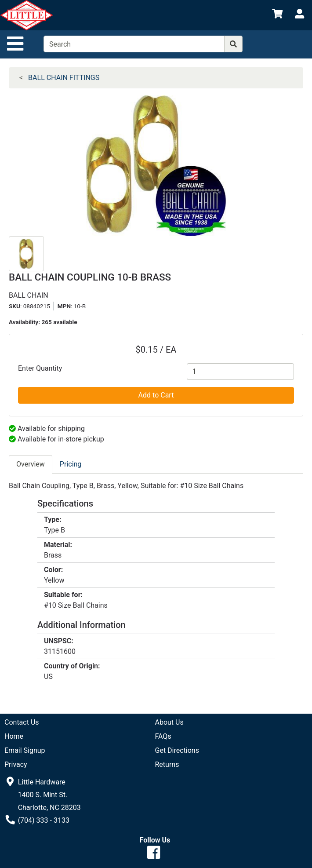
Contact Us (22, 722)
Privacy (16, 764)
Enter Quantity (40, 368)
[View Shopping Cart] (277, 15)
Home (14, 736)
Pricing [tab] (71, 464)
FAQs (163, 736)
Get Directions (177, 750)
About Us (169, 722)
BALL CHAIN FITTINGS (64, 78)
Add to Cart (156, 395)
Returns (167, 764)
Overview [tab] (31, 464)
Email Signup (25, 750)
